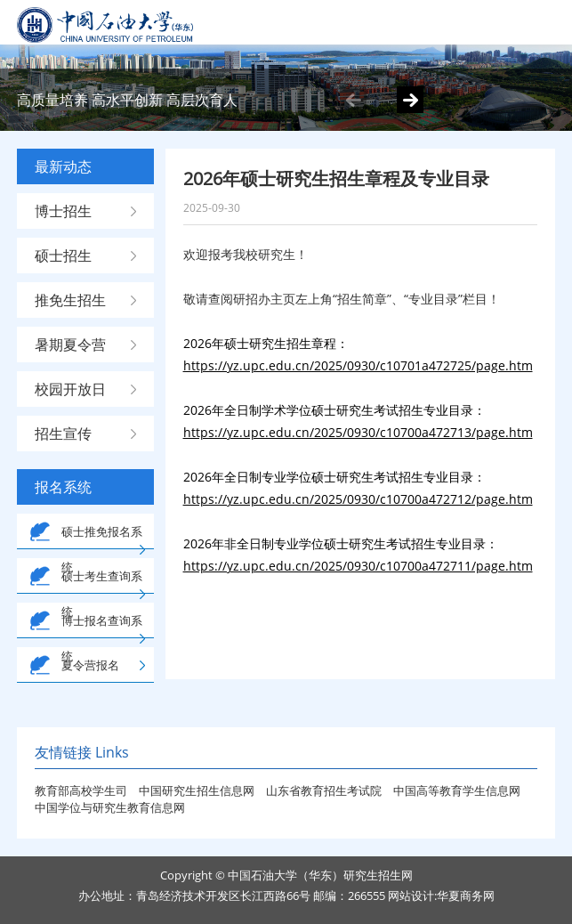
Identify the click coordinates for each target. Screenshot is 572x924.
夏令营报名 (90, 665)
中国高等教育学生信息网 (457, 790)
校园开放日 (70, 389)
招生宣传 (63, 434)
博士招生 (63, 211)
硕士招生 (63, 255)
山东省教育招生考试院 (325, 790)
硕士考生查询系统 (102, 594)
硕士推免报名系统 (102, 549)
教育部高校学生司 (81, 790)
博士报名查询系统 (102, 638)
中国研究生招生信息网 (198, 790)
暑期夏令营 (70, 344)
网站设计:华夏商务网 (441, 896)
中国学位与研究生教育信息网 (110, 807)
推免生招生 (70, 300)
